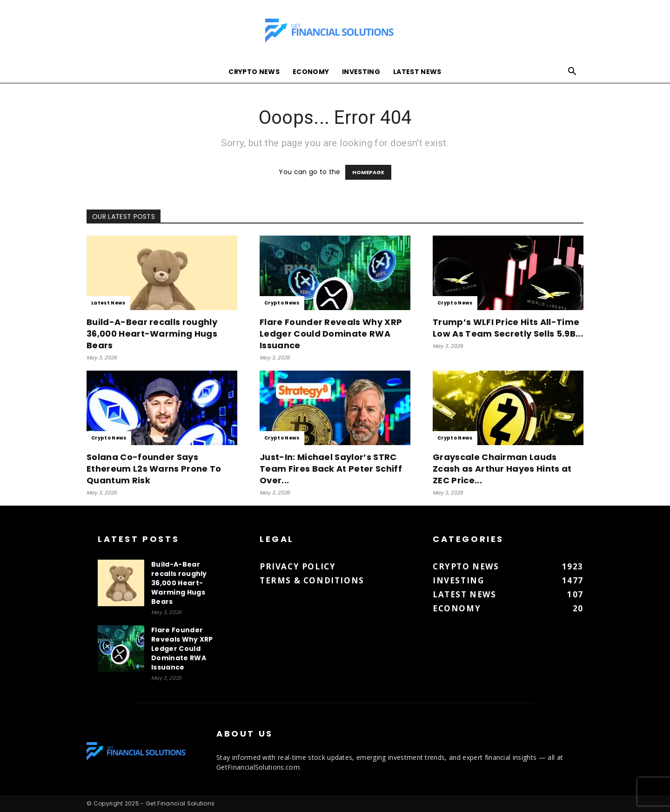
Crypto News (254, 72)
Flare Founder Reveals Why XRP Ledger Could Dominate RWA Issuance (331, 334)
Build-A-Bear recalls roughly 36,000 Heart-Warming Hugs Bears (152, 334)
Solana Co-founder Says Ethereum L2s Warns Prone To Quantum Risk (154, 469)
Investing (361, 72)
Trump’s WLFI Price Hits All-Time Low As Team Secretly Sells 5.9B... (508, 328)
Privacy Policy (298, 566)
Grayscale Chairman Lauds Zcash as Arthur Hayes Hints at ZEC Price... (502, 469)
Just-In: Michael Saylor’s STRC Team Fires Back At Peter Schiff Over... (331, 469)
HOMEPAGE (368, 172)
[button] (572, 72)
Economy (311, 72)
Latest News (417, 72)
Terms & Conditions (312, 580)
